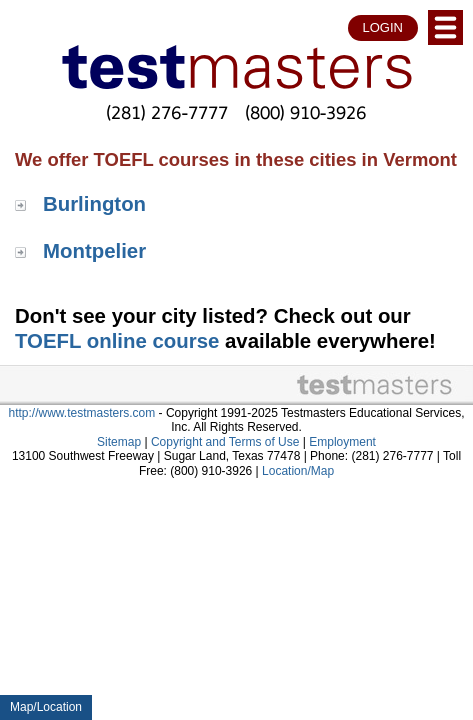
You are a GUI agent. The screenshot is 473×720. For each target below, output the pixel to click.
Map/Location (46, 707)
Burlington (94, 204)
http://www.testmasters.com (82, 413)
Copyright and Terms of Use (225, 442)
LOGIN (383, 27)
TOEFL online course (117, 341)
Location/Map (298, 471)
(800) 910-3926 (306, 112)
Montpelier (94, 251)
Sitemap (119, 442)
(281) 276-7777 (167, 112)
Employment (342, 442)
